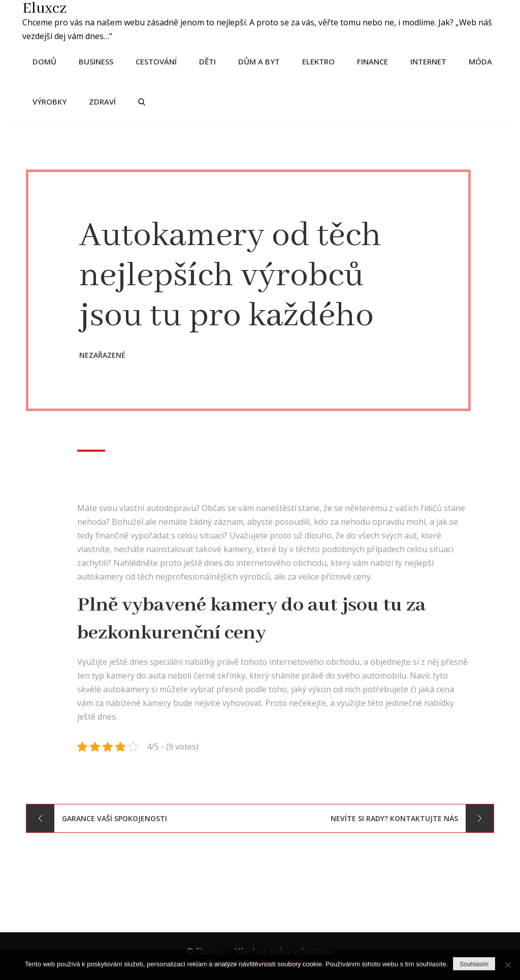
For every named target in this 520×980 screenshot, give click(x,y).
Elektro (321, 60)
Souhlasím (474, 964)
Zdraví (105, 100)
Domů (47, 60)
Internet (431, 60)
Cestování (159, 60)
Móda (483, 60)
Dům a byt (262, 60)
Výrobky (53, 100)
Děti (210, 60)
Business (99, 60)
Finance (376, 60)
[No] (507, 965)
